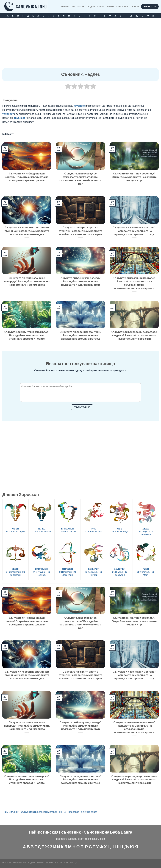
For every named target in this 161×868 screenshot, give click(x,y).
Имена (101, 7)
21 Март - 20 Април (15, 530)
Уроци (135, 7)
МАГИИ (111, 7)
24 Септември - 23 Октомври (15, 572)
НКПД (63, 812)
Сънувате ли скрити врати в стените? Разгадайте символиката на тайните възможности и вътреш (80, 231)
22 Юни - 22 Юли (94, 530)
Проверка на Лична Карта (83, 812)
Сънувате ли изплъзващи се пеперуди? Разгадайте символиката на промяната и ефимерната (27, 281)
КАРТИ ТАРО (123, 7)
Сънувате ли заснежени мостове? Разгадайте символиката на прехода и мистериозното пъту (134, 231)
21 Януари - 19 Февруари (120, 572)
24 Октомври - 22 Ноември (42, 572)
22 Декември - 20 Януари (94, 572)
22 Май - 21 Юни (68, 530)
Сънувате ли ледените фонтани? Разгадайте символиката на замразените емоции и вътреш (81, 335)
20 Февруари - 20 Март (146, 572)
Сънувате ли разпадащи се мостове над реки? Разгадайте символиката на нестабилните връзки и (134, 335)
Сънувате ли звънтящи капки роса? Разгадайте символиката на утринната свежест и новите (27, 335)
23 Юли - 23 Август (120, 530)
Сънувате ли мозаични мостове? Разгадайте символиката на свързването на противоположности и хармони (134, 283)
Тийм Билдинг (10, 812)
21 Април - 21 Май (41, 530)
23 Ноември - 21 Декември (68, 572)
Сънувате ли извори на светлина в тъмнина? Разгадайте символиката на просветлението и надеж (27, 231)
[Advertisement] (80, 45)
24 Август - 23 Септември (146, 532)
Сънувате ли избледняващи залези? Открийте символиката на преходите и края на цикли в (27, 177)
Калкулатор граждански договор (39, 812)
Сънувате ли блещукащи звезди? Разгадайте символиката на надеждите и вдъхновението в (81, 281)
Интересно (79, 7)
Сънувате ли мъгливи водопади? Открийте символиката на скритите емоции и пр (134, 177)
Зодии (91, 7)
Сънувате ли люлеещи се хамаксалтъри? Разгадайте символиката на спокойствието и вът (80, 179)
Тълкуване (82, 407)
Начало (66, 7)
